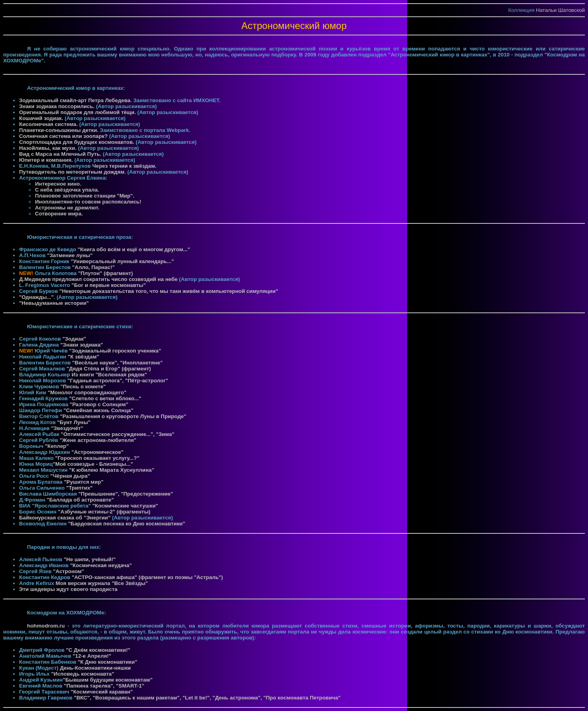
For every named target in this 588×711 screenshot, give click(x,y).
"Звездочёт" (67, 428)
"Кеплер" (57, 446)
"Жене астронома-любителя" (98, 440)
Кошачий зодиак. (42, 118)
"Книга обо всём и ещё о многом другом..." (134, 249)
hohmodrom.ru (46, 626)
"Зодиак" (74, 339)
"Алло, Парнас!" (93, 267)
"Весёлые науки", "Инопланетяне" (117, 363)
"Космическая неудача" (101, 565)
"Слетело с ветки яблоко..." (105, 398)
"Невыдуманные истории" (54, 303)
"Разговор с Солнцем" (99, 404)
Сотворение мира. (59, 214)
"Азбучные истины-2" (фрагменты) (104, 512)
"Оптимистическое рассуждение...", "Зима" (118, 434)
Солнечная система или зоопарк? (63, 136)
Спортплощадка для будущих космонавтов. (77, 142)
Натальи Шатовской (560, 10)
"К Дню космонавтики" (107, 662)
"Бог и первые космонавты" (109, 285)
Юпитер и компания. (47, 160)
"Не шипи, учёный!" (90, 559)
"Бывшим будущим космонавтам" (108, 680)
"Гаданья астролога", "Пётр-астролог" (118, 381)
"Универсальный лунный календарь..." (122, 261)
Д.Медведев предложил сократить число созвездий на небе (98, 279)
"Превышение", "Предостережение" (126, 494)
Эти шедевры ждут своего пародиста (68, 589)
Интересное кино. (58, 184)
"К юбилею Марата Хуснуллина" (112, 470)
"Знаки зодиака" (82, 345)
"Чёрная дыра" (70, 476)
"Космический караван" (102, 692)
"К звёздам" (83, 357)
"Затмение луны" (70, 255)
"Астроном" (68, 571)
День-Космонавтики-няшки (95, 668)
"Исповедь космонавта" (83, 674)
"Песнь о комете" (83, 386)
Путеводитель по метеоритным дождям (72, 172)
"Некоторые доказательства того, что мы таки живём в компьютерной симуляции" (169, 291)
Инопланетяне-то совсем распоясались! (88, 202)
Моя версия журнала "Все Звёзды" (102, 583)
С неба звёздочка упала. (67, 190)
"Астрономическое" (98, 452)
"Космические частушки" (125, 506)
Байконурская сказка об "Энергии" (65, 518)
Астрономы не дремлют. (67, 208)
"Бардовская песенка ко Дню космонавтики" (127, 524)
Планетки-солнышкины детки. (59, 130)
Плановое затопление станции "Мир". (85, 196)
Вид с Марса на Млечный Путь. (61, 154)
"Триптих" (79, 488)
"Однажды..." (36, 297)
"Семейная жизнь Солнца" (99, 410)
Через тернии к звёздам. (124, 166)
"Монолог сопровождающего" (87, 392)
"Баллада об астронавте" (81, 500)
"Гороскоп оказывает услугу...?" (97, 458)
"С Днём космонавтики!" (98, 650)
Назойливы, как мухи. (49, 148)
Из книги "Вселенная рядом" (109, 375)
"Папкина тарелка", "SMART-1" (104, 686)
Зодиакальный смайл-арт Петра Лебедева (75, 100)
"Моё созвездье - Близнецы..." (93, 464)
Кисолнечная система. (49, 124)
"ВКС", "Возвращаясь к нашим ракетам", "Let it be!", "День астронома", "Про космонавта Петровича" (207, 698)
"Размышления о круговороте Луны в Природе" (123, 416)
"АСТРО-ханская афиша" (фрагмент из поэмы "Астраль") (147, 577)
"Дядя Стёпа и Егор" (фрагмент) (109, 369)
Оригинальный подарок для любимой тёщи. (78, 112)
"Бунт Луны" (74, 422)
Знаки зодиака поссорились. (57, 106)
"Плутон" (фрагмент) (105, 273)
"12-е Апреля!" (92, 656)
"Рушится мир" (84, 482)
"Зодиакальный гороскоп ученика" (115, 351)
